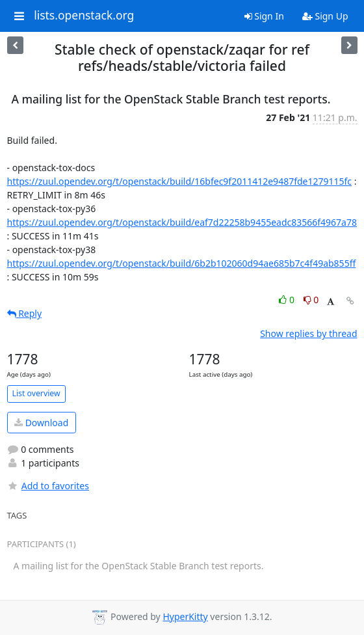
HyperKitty (185, 616)
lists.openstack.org (84, 16)
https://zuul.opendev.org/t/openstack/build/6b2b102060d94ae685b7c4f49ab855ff (182, 263)
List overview (36, 393)
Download (41, 423)
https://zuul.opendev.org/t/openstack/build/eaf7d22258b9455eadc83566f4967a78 (182, 222)
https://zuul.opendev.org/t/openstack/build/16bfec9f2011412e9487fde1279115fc (180, 181)
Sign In (264, 16)
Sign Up (325, 16)
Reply (25, 313)
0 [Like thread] (288, 300)
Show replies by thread (308, 333)
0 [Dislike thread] (311, 300)
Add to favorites (48, 486)
